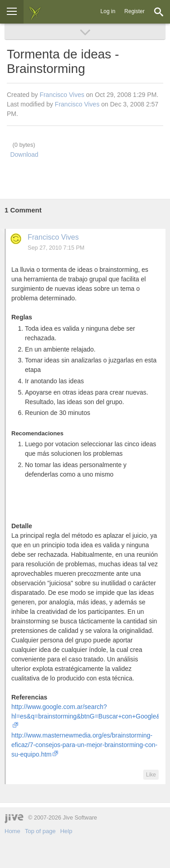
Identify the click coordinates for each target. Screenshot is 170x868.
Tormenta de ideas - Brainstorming (63, 61)
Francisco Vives (62, 95)
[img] (35, 12)
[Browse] (12, 12)
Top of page (40, 831)
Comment (23, 210)
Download (24, 154)
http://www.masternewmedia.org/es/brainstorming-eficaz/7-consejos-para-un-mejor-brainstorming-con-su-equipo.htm (84, 745)
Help (66, 831)
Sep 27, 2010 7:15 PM (56, 248)
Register (134, 11)
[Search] (159, 12)
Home (12, 831)
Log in (108, 11)
